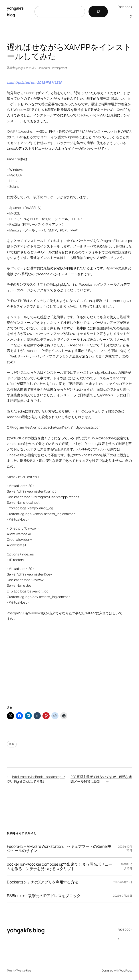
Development (59, 68)
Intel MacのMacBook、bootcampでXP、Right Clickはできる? (36, 779)
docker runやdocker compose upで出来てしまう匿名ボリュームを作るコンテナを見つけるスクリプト (59, 866)
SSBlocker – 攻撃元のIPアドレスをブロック (44, 896)
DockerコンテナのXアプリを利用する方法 (43, 882)
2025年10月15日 (126, 866)
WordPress (126, 971)
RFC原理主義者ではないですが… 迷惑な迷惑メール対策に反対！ (101, 779)
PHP (12, 744)
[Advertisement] (69, 669)
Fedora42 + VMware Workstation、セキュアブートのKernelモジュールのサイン (59, 849)
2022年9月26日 (123, 896)
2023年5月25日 (123, 882)
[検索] (98, 12)
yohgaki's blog (26, 930)
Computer (44, 68)
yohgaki (21, 68)
